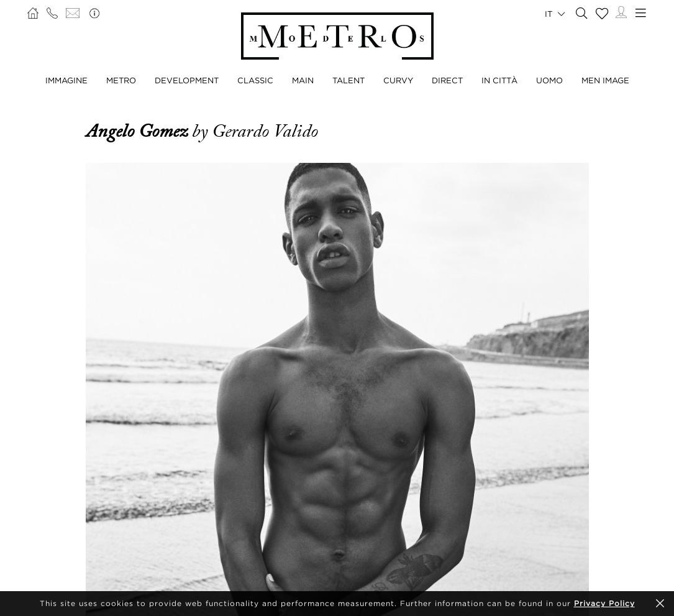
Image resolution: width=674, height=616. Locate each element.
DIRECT (447, 80)
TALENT (348, 80)
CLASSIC (255, 80)
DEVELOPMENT (187, 80)
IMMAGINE (66, 80)
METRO (121, 80)
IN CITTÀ (499, 80)
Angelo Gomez (139, 131)
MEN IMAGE (605, 80)
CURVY (398, 80)
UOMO (549, 80)
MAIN (303, 80)
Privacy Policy (604, 603)
